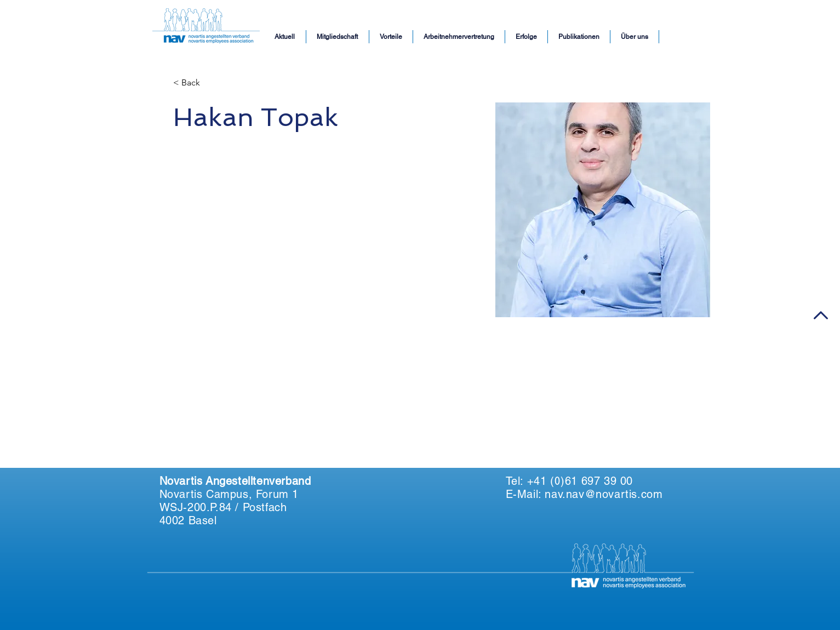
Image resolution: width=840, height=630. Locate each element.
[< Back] (195, 83)
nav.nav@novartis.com (604, 494)
